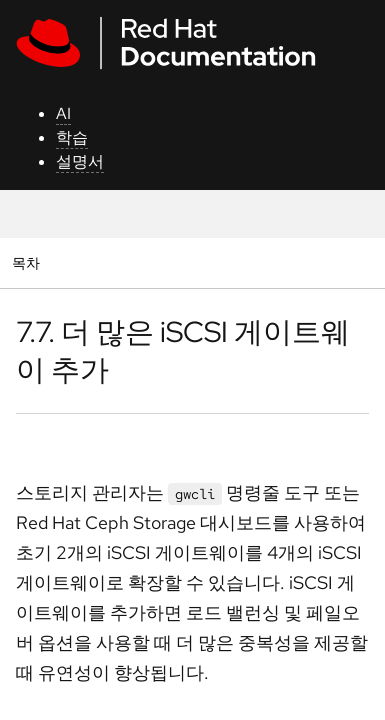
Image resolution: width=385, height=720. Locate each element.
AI (63, 113)
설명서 (80, 161)
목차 (28, 262)
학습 (72, 137)
